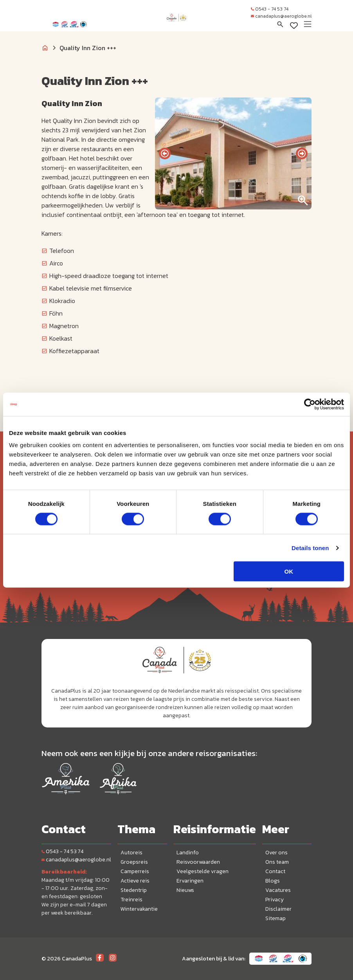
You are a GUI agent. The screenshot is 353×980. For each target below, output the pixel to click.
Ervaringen (190, 881)
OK (289, 571)
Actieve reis (135, 881)
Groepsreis (134, 862)
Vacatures (278, 890)
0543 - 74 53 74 (270, 9)
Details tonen (310, 548)
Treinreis (131, 900)
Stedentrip (134, 890)
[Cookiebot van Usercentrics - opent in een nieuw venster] (310, 404)
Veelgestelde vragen (203, 871)
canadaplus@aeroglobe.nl (281, 16)
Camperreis (135, 871)
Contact (275, 871)
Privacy (275, 900)
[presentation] (165, 153)
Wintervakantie (139, 909)
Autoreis (131, 853)
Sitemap (276, 918)
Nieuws (185, 890)
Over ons (276, 853)
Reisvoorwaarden (198, 862)
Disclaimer (278, 909)
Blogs (273, 881)
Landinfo (188, 853)
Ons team (277, 862)
